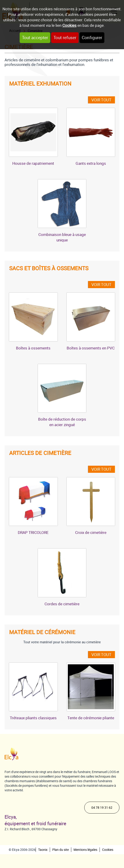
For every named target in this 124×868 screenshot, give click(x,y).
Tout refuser (65, 38)
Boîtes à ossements (33, 348)
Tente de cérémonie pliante (91, 718)
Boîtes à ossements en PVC (91, 348)
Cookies (69, 25)
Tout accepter (35, 38)
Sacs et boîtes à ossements (49, 268)
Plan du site (61, 850)
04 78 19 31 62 (102, 808)
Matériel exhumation (40, 84)
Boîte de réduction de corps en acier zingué (62, 422)
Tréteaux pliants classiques (33, 718)
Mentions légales (85, 850)
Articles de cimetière (40, 453)
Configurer (92, 38)
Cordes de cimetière (62, 604)
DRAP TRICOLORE (33, 533)
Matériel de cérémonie (42, 632)
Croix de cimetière (91, 533)
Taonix (43, 850)
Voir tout (101, 100)
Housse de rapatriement (33, 163)
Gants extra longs (91, 163)
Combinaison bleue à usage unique (62, 237)
